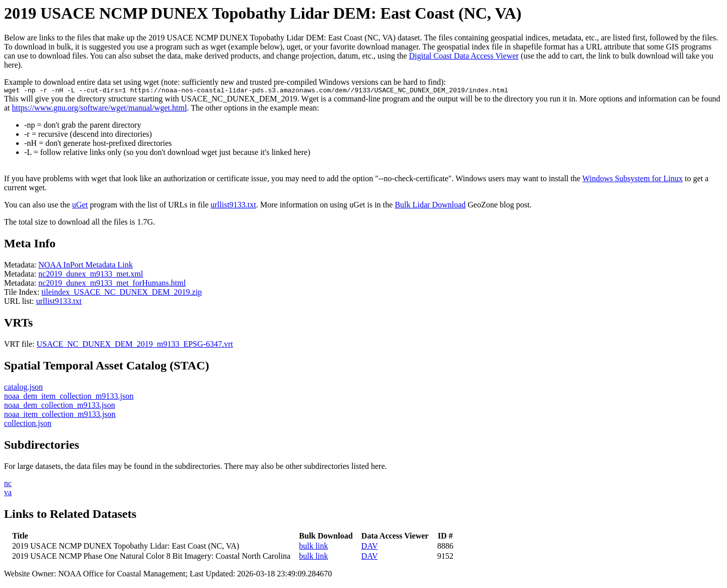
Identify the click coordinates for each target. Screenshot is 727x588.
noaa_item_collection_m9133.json (60, 416)
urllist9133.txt (233, 206)
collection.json (28, 425)
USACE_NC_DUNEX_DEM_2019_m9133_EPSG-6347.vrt (135, 345)
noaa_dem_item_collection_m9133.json (69, 397)
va (8, 494)
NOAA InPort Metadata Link (86, 266)
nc (8, 485)
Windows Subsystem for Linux (632, 180)
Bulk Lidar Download (430, 206)
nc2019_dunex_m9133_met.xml (91, 275)
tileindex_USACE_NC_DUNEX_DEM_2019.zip (122, 293)
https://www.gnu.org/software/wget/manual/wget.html (100, 109)
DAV (370, 547)
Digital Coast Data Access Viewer (464, 56)
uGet (80, 206)
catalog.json (23, 388)
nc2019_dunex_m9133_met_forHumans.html (112, 284)
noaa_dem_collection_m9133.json (60, 407)
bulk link (313, 547)
